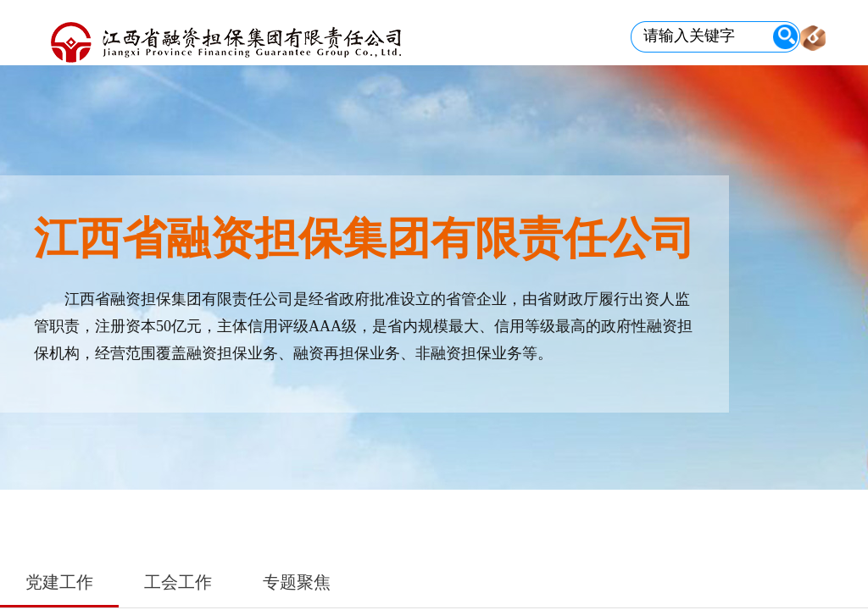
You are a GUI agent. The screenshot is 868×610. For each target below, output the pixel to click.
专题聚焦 (297, 582)
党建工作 (59, 582)
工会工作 (178, 582)
